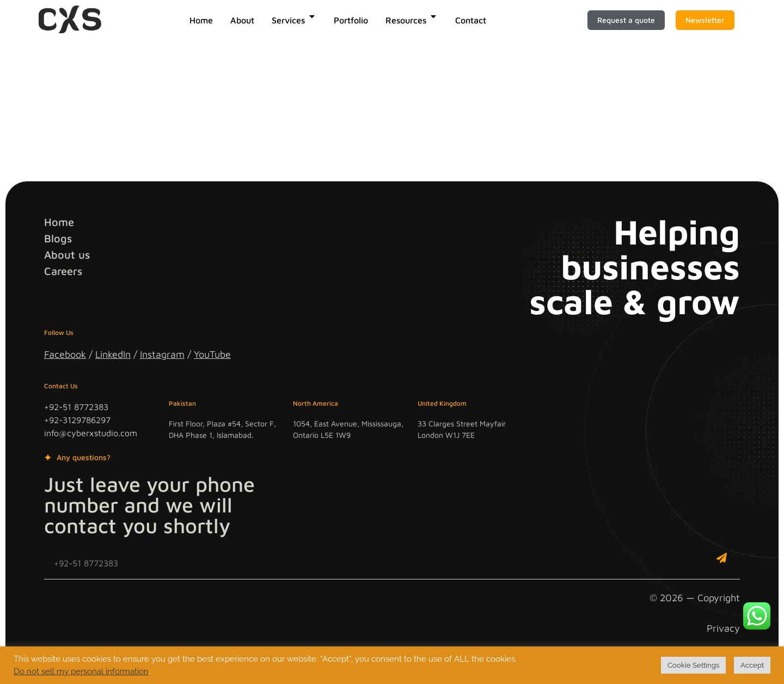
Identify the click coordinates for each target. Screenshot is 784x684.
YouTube (212, 354)
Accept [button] (752, 665)
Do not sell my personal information (81, 671)
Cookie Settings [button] (693, 665)
